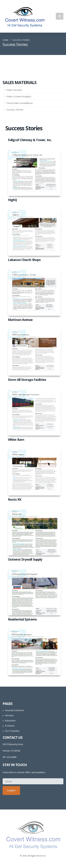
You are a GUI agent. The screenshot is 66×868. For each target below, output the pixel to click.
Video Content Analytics (19, 97)
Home (6, 40)
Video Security (14, 90)
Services (9, 715)
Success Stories (15, 110)
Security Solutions (14, 710)
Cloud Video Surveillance (20, 103)
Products (10, 726)
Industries (10, 721)
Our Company (12, 731)
